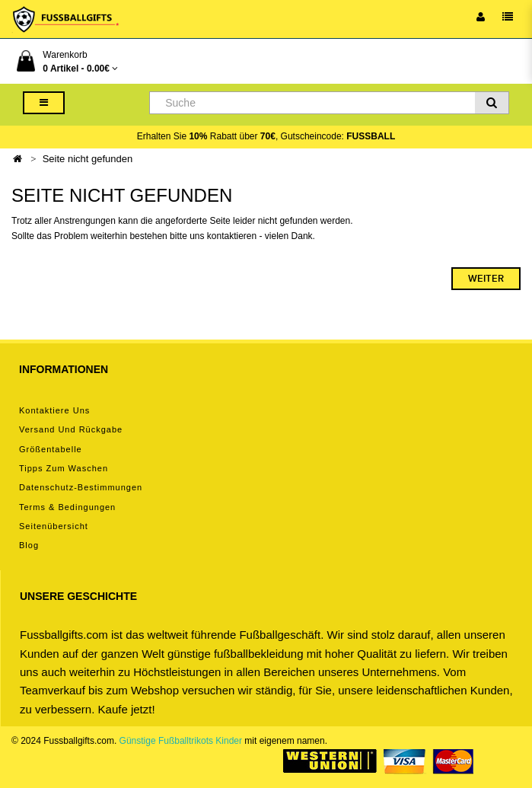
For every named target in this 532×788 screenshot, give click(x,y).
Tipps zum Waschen (64, 468)
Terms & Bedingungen (67, 507)
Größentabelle (51, 449)
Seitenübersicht (54, 526)
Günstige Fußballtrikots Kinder (181, 741)
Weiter (486, 279)
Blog (29, 545)
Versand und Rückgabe (71, 429)
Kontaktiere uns (54, 410)
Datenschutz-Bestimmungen (81, 487)
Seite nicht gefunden (88, 159)
